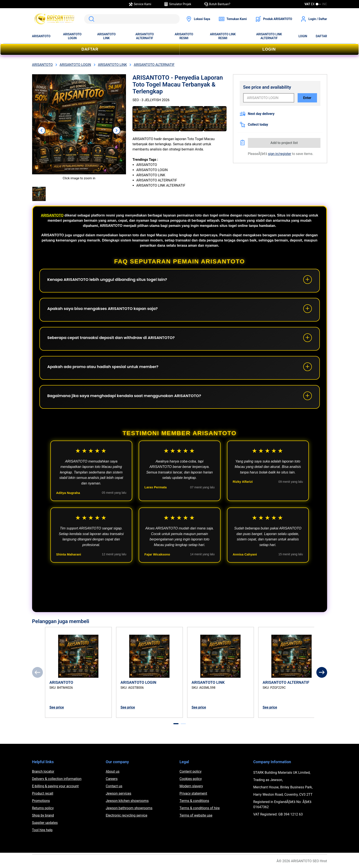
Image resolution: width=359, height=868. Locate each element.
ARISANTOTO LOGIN (72, 36)
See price (57, 707)
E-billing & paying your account (55, 786)
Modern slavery (191, 786)
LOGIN (303, 36)
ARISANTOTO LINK (106, 36)
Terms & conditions (194, 801)
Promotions (41, 801)
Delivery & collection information (57, 779)
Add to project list (284, 143)
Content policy (191, 771)
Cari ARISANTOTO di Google (91, 19)
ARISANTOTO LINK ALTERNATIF (269, 36)
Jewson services (119, 793)
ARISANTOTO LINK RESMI (223, 36)
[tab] (176, 724)
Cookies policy (191, 779)
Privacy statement (193, 793)
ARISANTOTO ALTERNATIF (145, 36)
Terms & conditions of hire (200, 808)
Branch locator (43, 771)
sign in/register (280, 154)
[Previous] (37, 672)
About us (113, 771)
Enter (307, 98)
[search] (132, 19)
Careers (112, 779)
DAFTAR (321, 36)
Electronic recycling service (127, 815)
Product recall (43, 793)
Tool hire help (42, 830)
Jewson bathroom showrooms (129, 808)
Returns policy (43, 808)
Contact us (114, 786)
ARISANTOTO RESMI (184, 36)
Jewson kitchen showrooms (127, 801)
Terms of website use (196, 815)
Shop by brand (43, 815)
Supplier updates (45, 823)
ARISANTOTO (41, 36)
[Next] (322, 672)
